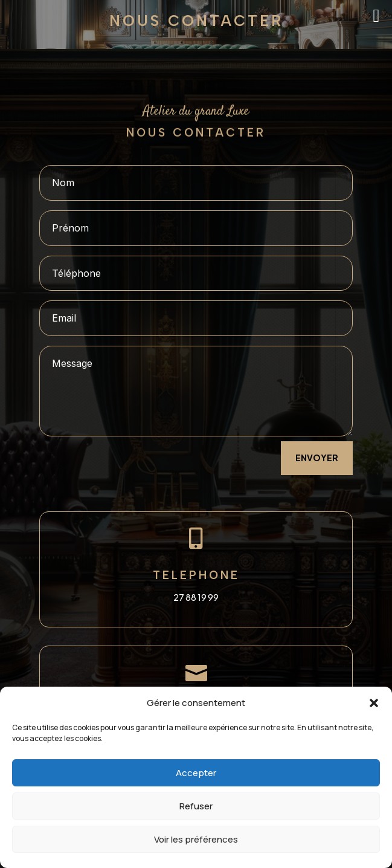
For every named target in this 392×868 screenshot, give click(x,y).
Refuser (196, 806)
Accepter (196, 773)
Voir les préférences (196, 839)
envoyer (317, 458)
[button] (374, 703)
